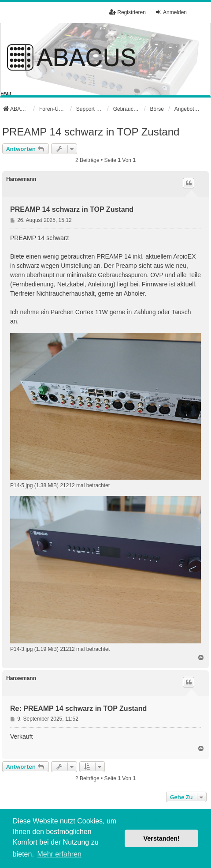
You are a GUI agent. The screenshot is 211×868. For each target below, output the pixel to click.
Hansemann (21, 179)
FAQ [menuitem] (6, 94)
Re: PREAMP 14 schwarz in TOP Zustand (78, 708)
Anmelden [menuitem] (171, 12)
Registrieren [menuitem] (128, 12)
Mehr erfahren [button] (59, 854)
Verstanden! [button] (162, 838)
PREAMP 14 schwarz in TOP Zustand (91, 132)
